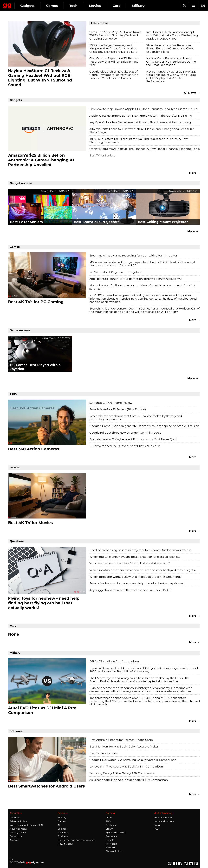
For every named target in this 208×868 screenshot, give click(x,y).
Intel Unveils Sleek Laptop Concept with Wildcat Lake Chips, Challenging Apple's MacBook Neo (172, 35)
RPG (108, 821)
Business (63, 836)
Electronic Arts (114, 851)
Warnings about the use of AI (26, 825)
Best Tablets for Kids (103, 753)
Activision (111, 844)
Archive (14, 840)
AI (59, 825)
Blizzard (110, 848)
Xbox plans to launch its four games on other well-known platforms (136, 279)
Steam (109, 829)
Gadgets (57, 6)
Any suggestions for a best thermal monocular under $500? (130, 590)
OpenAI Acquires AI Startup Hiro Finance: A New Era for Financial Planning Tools (144, 149)
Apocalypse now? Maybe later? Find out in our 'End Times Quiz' (133, 439)
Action (109, 818)
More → (194, 173)
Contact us (16, 836)
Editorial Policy (18, 821)
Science (62, 829)
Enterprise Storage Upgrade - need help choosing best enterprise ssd (137, 583)
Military (62, 818)
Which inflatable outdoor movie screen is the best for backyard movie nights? (143, 570)
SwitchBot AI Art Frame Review (111, 403)
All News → (192, 93)
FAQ (156, 829)
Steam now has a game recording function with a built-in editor (133, 256)
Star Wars (111, 836)
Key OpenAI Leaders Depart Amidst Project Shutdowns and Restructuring (140, 122)
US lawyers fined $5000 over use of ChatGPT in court (125, 446)
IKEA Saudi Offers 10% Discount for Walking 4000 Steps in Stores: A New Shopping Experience (139, 141)
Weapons (63, 833)
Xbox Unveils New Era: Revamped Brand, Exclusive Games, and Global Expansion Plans (171, 48)
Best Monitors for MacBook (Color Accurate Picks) (124, 747)
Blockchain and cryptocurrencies (76, 840)
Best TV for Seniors (102, 155)
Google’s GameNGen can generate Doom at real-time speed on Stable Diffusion (144, 426)
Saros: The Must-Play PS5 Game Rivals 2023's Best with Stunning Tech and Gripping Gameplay (115, 35)
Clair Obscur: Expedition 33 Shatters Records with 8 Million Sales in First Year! (114, 62)
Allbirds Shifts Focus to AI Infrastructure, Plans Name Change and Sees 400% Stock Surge (142, 131)
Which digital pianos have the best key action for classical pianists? (136, 557)
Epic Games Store (116, 833)
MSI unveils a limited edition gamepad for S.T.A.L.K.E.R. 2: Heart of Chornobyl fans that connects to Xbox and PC (142, 264)
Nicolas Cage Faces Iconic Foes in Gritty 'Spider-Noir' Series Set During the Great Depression (171, 62)
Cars (146, 6)
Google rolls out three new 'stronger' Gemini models (125, 433)
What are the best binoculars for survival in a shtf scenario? (130, 563)
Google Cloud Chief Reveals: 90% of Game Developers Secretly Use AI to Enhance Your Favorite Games (114, 75)
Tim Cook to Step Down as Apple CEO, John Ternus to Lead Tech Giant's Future (143, 109)
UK (11, 859)
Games (81, 6)
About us (15, 818)
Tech (103, 6)
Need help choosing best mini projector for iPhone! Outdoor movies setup (140, 550)
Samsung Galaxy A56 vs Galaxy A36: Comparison (122, 773)
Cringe (157, 825)
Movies (124, 6)
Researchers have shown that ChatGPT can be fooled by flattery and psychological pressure (136, 418)
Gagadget (22, 4)
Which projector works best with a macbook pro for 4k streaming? (135, 577)
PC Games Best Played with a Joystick (115, 272)
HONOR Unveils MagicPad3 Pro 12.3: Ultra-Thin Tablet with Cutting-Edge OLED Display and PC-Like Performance (171, 76)
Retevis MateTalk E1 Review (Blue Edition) (118, 409)
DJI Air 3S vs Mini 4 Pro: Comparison (114, 661)
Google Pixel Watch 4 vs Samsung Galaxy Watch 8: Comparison (133, 760)
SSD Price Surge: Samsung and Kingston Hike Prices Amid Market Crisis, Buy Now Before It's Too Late (113, 48)
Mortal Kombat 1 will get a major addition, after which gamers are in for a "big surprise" (143, 287)
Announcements (163, 818)
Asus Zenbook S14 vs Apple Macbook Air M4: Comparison (129, 780)
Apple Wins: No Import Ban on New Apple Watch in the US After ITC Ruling (141, 116)
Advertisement (18, 829)
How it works (65, 844)
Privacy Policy (18, 833)
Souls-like (111, 825)
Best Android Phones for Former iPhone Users (121, 740)
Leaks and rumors (164, 821)
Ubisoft (110, 840)
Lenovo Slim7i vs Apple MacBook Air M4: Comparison (126, 767)
